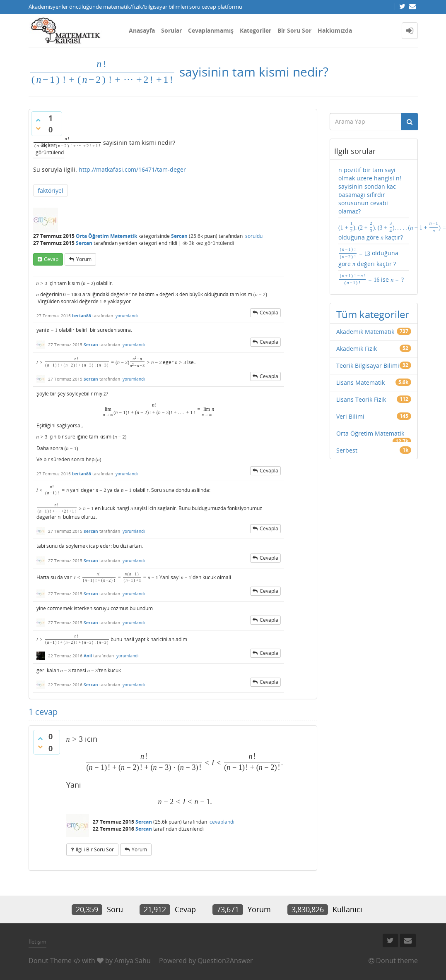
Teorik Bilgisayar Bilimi (368, 365)
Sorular (171, 30)
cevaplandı (222, 822)
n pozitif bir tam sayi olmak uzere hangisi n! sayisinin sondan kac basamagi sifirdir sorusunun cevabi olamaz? (370, 190)
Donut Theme (50, 961)
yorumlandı (127, 316)
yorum (84, 259)
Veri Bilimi (350, 416)
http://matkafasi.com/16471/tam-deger (132, 169)
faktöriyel (51, 190)
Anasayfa (142, 30)
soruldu (254, 236)
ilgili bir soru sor (95, 849)
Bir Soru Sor (294, 30)
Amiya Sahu (133, 961)
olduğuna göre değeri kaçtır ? (368, 257)
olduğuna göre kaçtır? (374, 231)
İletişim (37, 942)
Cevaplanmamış (211, 30)
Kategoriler (256, 30)
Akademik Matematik (365, 332)
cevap (51, 259)
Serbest (347, 450)
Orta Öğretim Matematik (106, 236)
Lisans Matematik (360, 382)
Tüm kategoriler (373, 314)
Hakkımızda (335, 30)
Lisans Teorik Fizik (361, 399)
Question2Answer (225, 961)
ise (371, 279)
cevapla (269, 313)
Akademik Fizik (357, 349)
